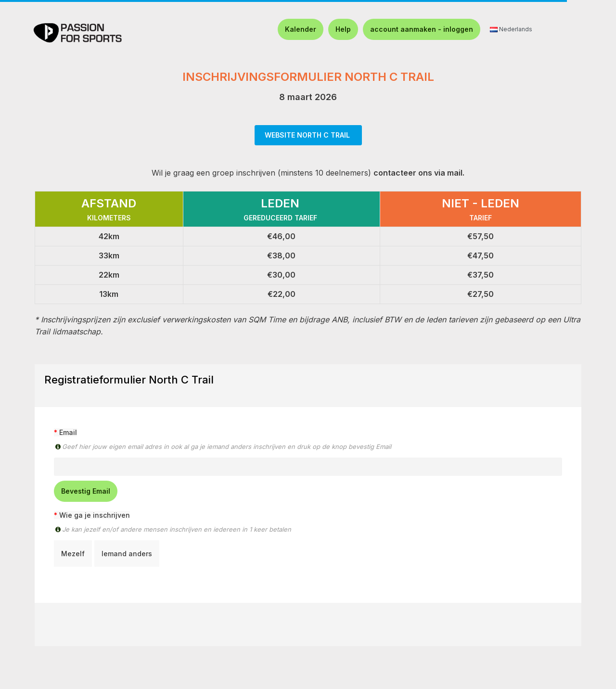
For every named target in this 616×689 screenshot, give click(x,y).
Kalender (301, 29)
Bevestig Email (86, 491)
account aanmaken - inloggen (422, 29)
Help (343, 29)
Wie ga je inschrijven (95, 515)
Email (68, 432)
